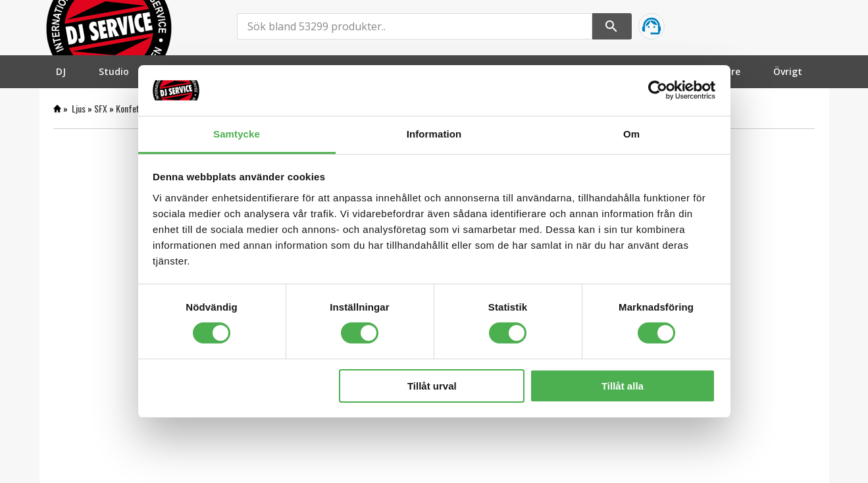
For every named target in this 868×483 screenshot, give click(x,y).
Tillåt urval (432, 386)
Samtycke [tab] (237, 134)
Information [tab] (434, 134)
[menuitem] (61, 71)
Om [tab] (631, 134)
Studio (114, 71)
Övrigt (788, 71)
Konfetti (130, 108)
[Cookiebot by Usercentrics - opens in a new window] (658, 90)
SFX (101, 108)
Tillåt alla (623, 386)
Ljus (79, 108)
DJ (61, 71)
